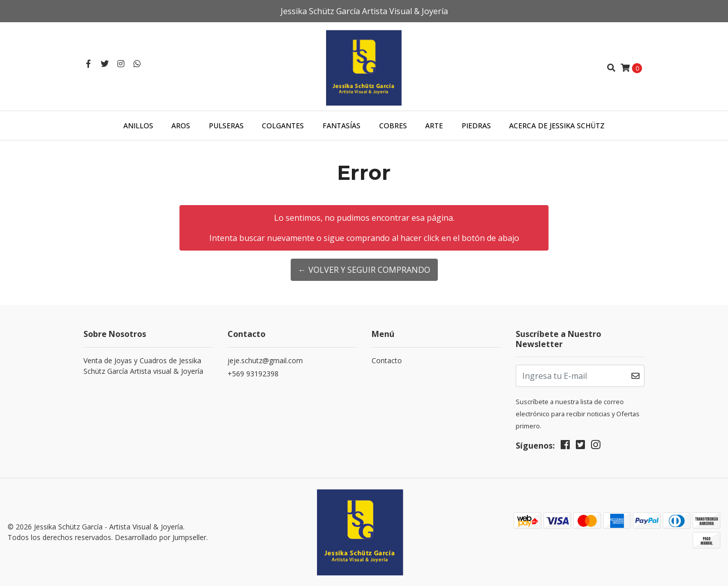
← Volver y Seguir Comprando (364, 270)
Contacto (387, 360)
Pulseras (226, 126)
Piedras (476, 126)
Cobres (393, 126)
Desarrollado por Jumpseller (161, 537)
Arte (434, 126)
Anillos (138, 126)
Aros (181, 126)
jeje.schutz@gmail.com (265, 360)
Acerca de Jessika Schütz (557, 126)
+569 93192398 (253, 374)
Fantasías (342, 126)
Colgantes (283, 126)
